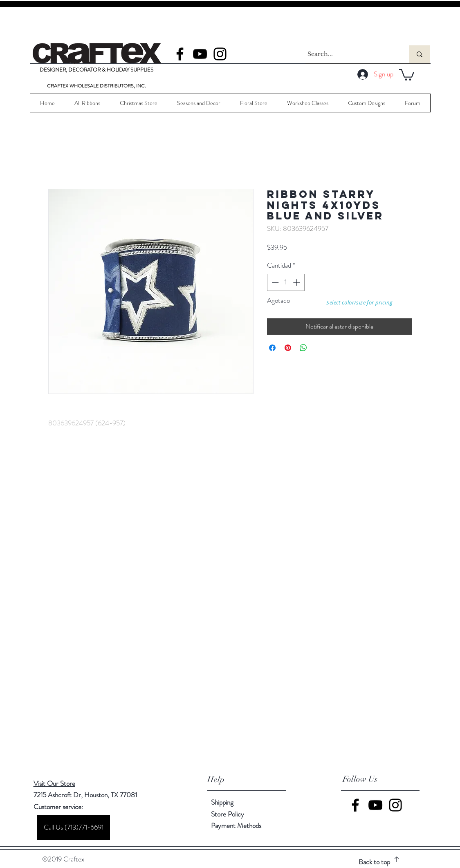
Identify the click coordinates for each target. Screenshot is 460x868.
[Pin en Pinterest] (288, 348)
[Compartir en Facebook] (272, 348)
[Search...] (350, 54)
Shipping (222, 802)
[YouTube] (200, 54)
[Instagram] (220, 54)
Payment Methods (237, 825)
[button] (407, 74)
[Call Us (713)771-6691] (74, 828)
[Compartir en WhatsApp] (303, 348)
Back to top (374, 862)
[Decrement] (274, 282)
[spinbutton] (286, 282)
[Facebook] (180, 54)
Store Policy (228, 814)
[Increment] (297, 282)
